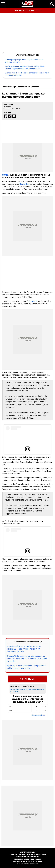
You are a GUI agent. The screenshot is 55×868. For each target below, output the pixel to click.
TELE (39, 10)
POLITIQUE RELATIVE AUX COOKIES (27, 862)
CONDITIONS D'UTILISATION (27, 857)
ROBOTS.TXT (34, 864)
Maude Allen (7, 107)
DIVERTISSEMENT (24, 87)
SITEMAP (27, 864)
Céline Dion (24, 184)
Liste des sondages (38, 715)
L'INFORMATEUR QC (9, 87)
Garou (5, 175)
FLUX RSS (20, 864)
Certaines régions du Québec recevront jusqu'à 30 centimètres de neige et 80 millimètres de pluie (24, 649)
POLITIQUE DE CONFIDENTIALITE (27, 859)
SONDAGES (19, 10)
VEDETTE (30, 10)
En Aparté (33, 301)
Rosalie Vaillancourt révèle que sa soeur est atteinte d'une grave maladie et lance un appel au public (27, 659)
